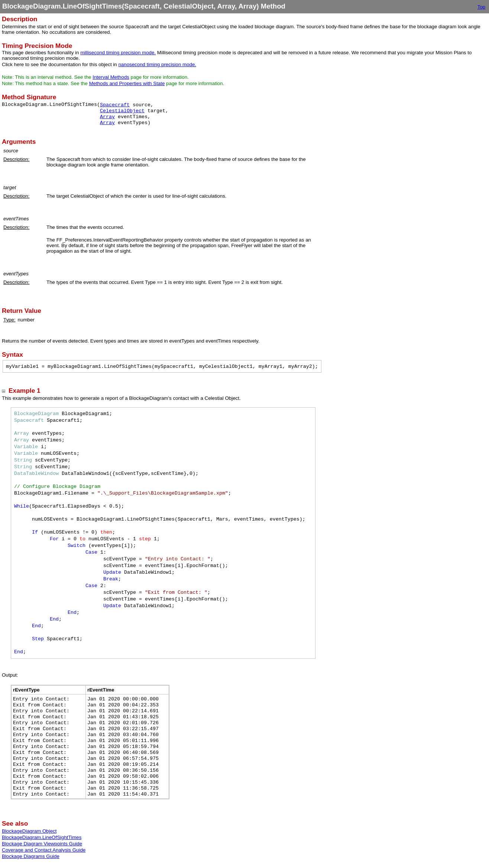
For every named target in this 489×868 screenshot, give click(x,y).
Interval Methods (111, 77)
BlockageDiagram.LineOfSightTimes (42, 837)
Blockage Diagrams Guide (31, 856)
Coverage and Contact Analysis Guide (44, 850)
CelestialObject (122, 111)
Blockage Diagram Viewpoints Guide (42, 844)
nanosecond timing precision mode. (157, 64)
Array (107, 117)
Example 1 (25, 391)
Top (482, 7)
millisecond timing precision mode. (118, 53)
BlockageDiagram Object (29, 831)
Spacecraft (115, 105)
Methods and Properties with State (127, 83)
